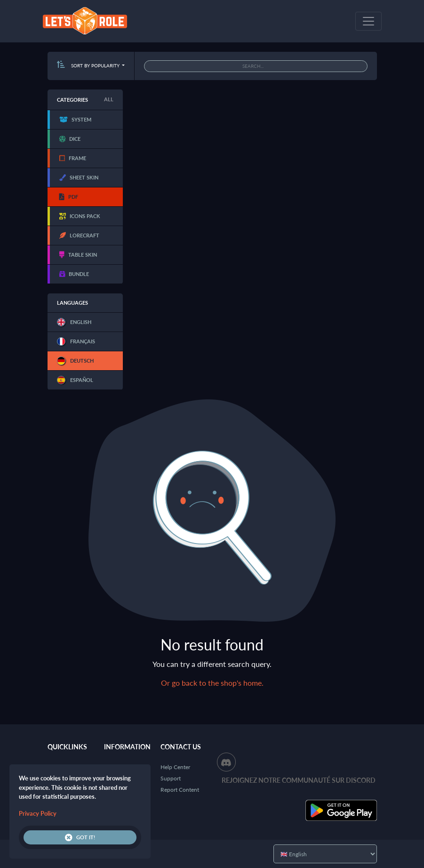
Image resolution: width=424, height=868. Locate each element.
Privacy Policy (38, 813)
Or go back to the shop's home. (212, 683)
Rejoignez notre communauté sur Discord (299, 780)
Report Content (180, 790)
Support (171, 778)
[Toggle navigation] (368, 21)
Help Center (175, 767)
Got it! (80, 837)
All (109, 99)
